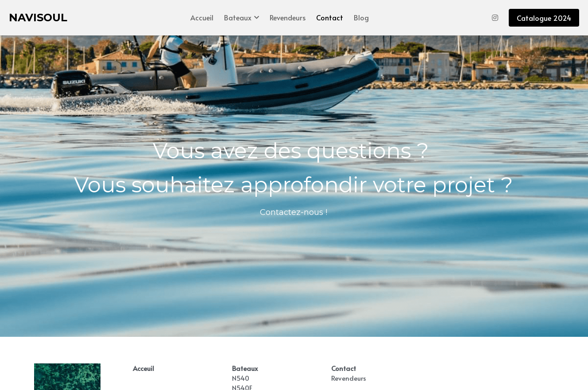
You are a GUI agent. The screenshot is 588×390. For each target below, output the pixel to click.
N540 (241, 378)
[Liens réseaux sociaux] (495, 18)
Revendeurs (349, 378)
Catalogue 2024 (544, 18)
